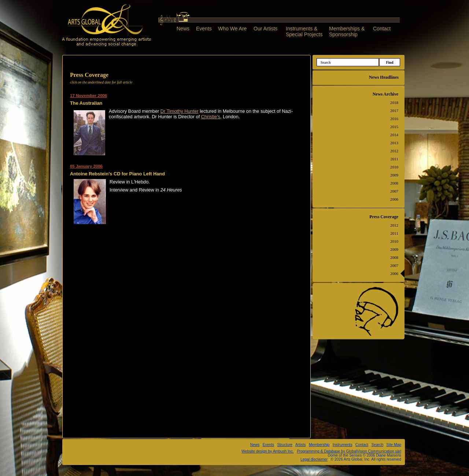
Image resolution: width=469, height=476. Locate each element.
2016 (394, 119)
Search (377, 445)
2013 (394, 143)
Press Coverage (384, 217)
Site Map (394, 445)
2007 (394, 191)
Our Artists (265, 29)
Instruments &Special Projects (304, 31)
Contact (382, 29)
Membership (319, 445)
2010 (394, 167)
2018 (394, 103)
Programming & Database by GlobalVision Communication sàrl (349, 451)
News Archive (385, 94)
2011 (394, 159)
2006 (394, 199)
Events (204, 29)
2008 (394, 183)
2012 (394, 151)
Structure (285, 445)
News (183, 29)
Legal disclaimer (314, 459)
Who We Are (232, 29)
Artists (300, 445)
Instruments (342, 445)
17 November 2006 (88, 96)
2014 (394, 135)
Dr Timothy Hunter (180, 111)
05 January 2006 (86, 166)
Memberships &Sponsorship (347, 31)
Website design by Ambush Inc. (268, 451)
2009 (394, 175)
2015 (394, 127)
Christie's (211, 117)
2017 (394, 111)
